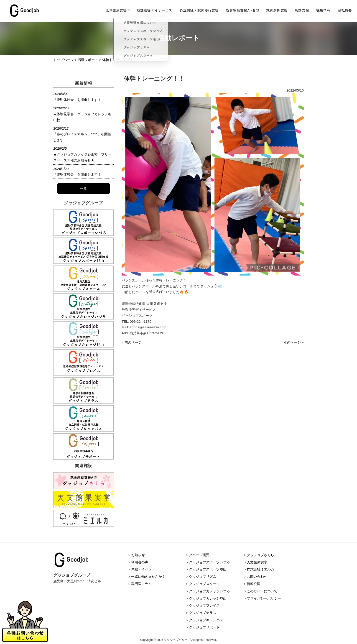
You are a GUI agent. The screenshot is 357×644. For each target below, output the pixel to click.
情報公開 (254, 584)
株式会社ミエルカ (260, 569)
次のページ (292, 342)
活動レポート (88, 60)
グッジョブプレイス (204, 605)
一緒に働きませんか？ (148, 576)
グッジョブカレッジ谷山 (208, 598)
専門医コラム (141, 584)
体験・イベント (143, 569)
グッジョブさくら (260, 555)
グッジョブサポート (204, 627)
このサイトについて (262, 591)
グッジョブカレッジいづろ (209, 591)
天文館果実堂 (257, 562)
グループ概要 (199, 555)
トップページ (64, 60)
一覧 (84, 188)
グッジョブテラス (203, 613)
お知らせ (138, 555)
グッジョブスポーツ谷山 (208, 569)
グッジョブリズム (203, 576)
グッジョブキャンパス (206, 620)
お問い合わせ (257, 576)
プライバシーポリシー (264, 598)
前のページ (133, 342)
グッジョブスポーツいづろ (209, 562)
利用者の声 (140, 562)
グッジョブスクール (204, 584)
